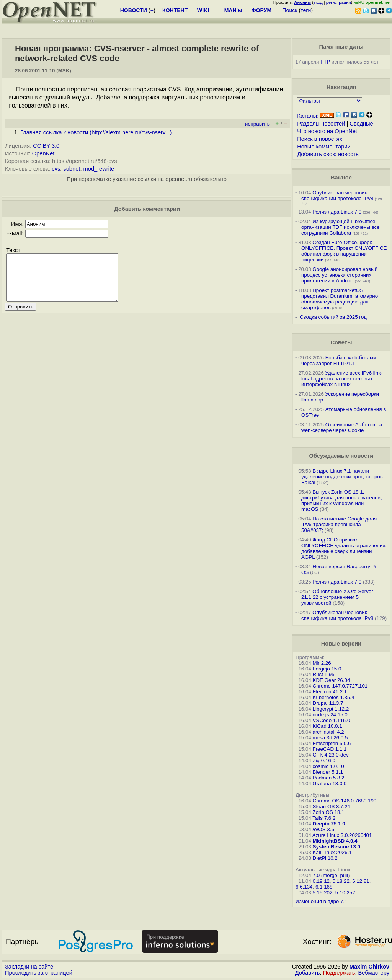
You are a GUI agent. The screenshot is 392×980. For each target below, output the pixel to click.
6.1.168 (324, 887)
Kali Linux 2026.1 (332, 852)
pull (344, 875)
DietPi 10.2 (325, 858)
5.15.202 (323, 893)
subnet (72, 169)
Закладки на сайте (29, 967)
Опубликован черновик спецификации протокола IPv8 (337, 196)
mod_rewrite (99, 169)
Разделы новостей (321, 124)
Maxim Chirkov (369, 967)
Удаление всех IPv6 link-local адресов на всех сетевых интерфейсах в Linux (342, 379)
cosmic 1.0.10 (328, 766)
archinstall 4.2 (328, 732)
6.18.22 (341, 881)
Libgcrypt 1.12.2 (331, 709)
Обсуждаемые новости (341, 456)
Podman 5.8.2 (329, 778)
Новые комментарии (324, 147)
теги (306, 10)
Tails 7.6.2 (324, 818)
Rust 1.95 (324, 674)
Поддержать (339, 973)
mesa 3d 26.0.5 (330, 738)
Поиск (290, 10)
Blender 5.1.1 (328, 772)
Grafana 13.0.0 (330, 784)
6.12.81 (361, 881)
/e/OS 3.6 (323, 829)
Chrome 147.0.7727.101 (340, 686)
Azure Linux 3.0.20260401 (342, 835)
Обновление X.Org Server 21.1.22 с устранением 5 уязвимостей (337, 597)
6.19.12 (321, 881)
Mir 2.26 (322, 663)
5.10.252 (345, 893)
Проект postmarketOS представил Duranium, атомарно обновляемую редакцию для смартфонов (340, 299)
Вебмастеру (374, 973)
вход (318, 2)
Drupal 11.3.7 (328, 703)
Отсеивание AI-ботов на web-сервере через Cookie (342, 427)
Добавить (308, 973)
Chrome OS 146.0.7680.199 (345, 801)
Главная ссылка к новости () (96, 132)
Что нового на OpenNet (327, 131)
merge (330, 875)
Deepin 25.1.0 (329, 824)
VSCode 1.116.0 (332, 720)
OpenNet (43, 153)
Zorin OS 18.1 (329, 812)
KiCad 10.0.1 (327, 726)
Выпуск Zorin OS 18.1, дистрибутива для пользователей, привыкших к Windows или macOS (342, 501)
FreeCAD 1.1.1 (330, 749)
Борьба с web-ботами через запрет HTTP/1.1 (339, 360)
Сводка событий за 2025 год (333, 317)
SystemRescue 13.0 (336, 847)
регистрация (339, 2)
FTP (325, 62)
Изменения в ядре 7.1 (322, 901)
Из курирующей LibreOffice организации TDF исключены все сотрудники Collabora (341, 227)
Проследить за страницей (39, 973)
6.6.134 (304, 887)
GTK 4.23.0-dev (331, 755)
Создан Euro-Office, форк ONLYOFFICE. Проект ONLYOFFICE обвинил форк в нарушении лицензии (344, 251)
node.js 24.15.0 (330, 715)
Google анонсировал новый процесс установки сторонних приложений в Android (339, 275)
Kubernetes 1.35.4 (334, 697)
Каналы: (308, 116)
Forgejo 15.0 (327, 669)
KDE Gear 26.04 (332, 680)
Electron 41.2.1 (330, 692)
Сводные (361, 124)
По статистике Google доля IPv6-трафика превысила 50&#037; (339, 524)
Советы (341, 342)
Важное (341, 178)
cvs (56, 169)
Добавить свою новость (328, 154)
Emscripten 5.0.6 (332, 743)
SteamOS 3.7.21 (332, 806)
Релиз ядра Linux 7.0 (337, 212)
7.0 (316, 875)
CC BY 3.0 (46, 146)
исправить (257, 124)
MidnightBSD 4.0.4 (335, 841)
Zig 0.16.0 (324, 761)
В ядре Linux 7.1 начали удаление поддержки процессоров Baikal (342, 477)
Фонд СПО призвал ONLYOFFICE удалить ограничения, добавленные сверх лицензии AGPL (344, 548)
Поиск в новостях (320, 139)
